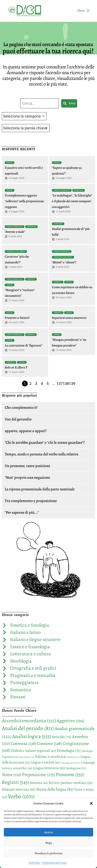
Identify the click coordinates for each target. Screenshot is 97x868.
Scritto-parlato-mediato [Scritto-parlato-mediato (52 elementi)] (71, 783)
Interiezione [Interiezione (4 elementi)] (27, 757)
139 (72, 384)
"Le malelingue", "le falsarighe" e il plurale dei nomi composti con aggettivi (72, 201)
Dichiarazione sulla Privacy (54, 863)
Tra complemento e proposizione (31, 501)
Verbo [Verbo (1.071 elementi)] (21, 796)
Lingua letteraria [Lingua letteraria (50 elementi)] (49, 768)
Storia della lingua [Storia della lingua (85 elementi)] (55, 789)
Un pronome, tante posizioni (27, 466)
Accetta (49, 832)
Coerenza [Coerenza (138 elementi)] (23, 743)
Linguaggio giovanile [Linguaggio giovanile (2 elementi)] (71, 763)
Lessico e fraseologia (62, 190)
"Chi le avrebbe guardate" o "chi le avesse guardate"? (45, 443)
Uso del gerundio (18, 419)
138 (66, 384)
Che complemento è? (21, 408)
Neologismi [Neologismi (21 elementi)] (76, 768)
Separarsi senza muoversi (69, 318)
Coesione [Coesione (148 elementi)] (49, 743)
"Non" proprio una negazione (27, 477)
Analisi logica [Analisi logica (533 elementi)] (32, 736)
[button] (91, 803)
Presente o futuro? (17, 318)
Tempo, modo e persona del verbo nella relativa (42, 454)
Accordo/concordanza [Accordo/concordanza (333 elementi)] (29, 721)
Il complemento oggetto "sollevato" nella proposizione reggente (24, 201)
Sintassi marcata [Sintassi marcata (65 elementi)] (19, 789)
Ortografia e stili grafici (16, 251)
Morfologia (79, 190)
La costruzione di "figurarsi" (23, 345)
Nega (49, 843)
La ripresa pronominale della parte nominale (40, 489)
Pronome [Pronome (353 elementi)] (70, 774)
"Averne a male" (15, 232)
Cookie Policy (34, 863)
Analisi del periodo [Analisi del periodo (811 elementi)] (28, 728)
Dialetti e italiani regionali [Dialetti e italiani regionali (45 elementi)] (33, 751)
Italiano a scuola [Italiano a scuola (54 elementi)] (50, 756)
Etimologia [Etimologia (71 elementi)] (69, 750)
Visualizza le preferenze (49, 853)
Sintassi (10, 163)
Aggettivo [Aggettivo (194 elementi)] (70, 721)
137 (59, 384)
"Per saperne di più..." (22, 512)
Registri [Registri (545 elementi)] (16, 782)
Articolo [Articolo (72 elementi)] (61, 737)
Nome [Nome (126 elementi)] (12, 775)
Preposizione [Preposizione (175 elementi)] (38, 775)
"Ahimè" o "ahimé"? (64, 262)
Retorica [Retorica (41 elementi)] (39, 783)
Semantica (31, 279)
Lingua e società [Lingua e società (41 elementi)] (45, 762)
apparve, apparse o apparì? (26, 431)
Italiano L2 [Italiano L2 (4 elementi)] (73, 757)
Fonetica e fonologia (62, 251)
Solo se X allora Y (16, 367)
